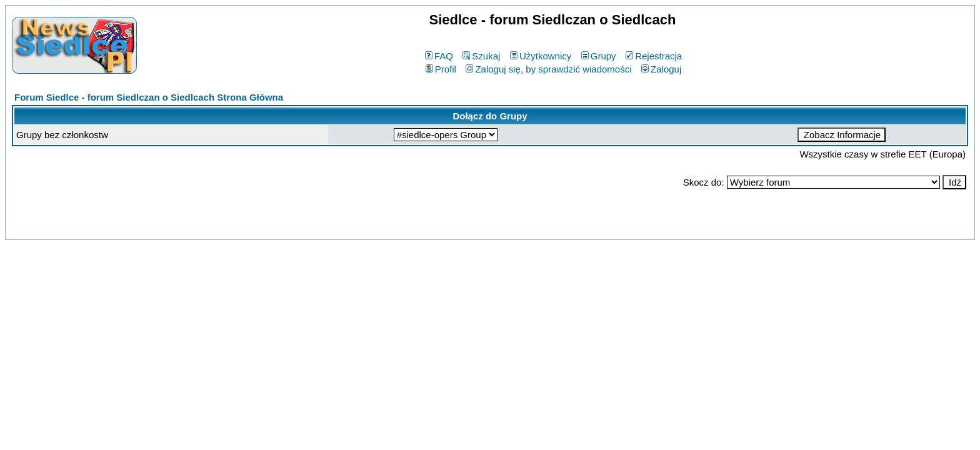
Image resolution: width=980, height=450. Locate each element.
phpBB (461, 228)
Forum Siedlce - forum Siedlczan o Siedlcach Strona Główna (149, 97)
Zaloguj (661, 69)
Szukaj (481, 56)
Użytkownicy (541, 56)
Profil (441, 69)
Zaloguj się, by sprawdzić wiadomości (548, 69)
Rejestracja (654, 56)
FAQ (439, 56)
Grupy (599, 56)
